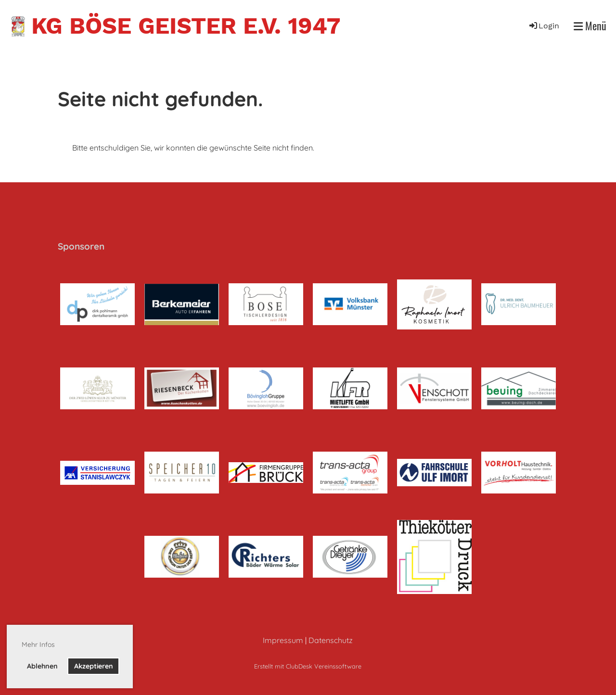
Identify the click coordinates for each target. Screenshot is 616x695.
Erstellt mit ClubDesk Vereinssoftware (308, 666)
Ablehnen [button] (42, 666)
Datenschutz (331, 640)
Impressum (283, 640)
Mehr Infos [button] (38, 644)
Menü (590, 26)
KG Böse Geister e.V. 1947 (186, 26)
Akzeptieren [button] (94, 666)
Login (544, 26)
